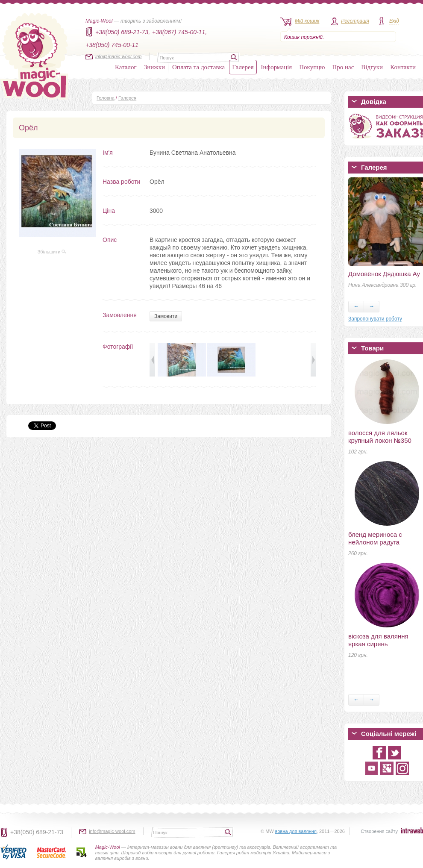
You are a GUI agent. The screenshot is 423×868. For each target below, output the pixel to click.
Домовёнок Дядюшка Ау (384, 274)
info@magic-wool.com (118, 56)
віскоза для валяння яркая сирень (378, 640)
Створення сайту (379, 831)
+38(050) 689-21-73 (37, 832)
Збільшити (52, 252)
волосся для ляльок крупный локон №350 (380, 437)
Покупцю (312, 67)
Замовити (166, 316)
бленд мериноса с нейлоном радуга (375, 538)
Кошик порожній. (304, 37)
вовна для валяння (296, 831)
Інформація (277, 67)
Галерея (243, 67)
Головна (106, 98)
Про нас (343, 67)
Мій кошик (307, 21)
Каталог (126, 67)
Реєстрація (355, 21)
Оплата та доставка (198, 67)
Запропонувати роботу (375, 319)
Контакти (403, 67)
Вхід (394, 21)
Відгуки (372, 67)
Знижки (154, 67)
